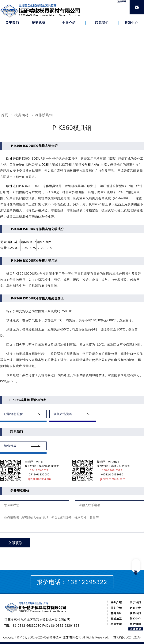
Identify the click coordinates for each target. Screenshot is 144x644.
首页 (4, 115)
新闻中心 (135, 619)
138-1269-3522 (37, 470)
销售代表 (10, 446)
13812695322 (87, 582)
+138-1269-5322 (109, 470)
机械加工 (116, 619)
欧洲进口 (13, 158)
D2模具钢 (48, 165)
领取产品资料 (63, 414)
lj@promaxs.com (38, 479)
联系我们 (135, 613)
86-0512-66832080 (27, 626)
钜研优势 (135, 608)
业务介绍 (116, 602)
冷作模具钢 (44, 115)
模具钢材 (22, 115)
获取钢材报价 (13, 414)
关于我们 (135, 602)
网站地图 (135, 624)
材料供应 (116, 613)
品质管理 (116, 624)
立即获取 (15, 543)
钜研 (71, 186)
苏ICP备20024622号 (127, 637)
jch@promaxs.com (111, 479)
